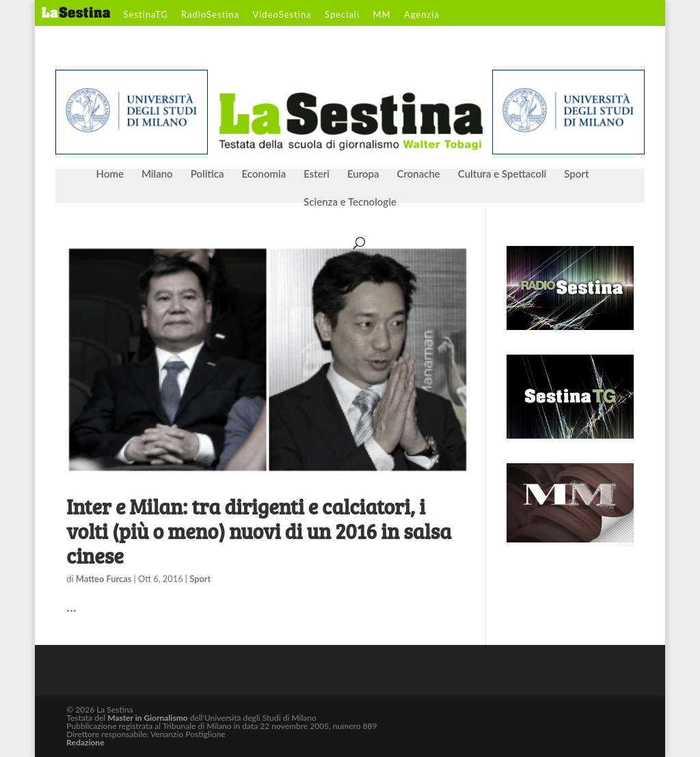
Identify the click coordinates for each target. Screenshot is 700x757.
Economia (264, 174)
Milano (157, 174)
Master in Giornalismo (147, 718)
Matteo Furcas (104, 579)
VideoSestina (282, 15)
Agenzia (422, 15)
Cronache (418, 174)
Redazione (85, 742)
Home (110, 174)
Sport (576, 174)
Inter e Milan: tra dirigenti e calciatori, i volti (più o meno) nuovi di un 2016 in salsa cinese (259, 531)
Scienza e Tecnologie (350, 202)
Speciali (342, 15)
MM (381, 15)
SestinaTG (146, 15)
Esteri (317, 174)
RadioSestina (210, 15)
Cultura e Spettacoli (502, 174)
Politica (207, 174)
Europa (363, 174)
